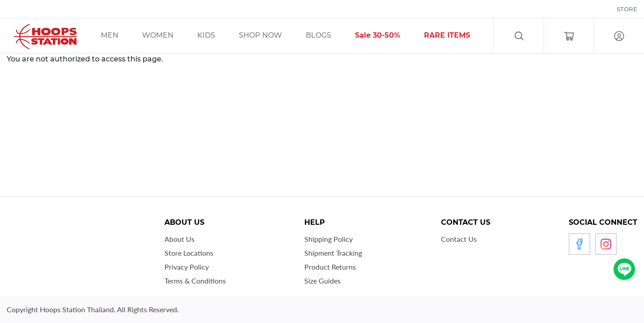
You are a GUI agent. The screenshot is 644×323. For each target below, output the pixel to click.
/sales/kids (218, 36)
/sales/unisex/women (169, 36)
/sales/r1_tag (458, 36)
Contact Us (459, 239)
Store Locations (189, 253)
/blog (330, 36)
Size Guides (322, 281)
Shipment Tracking (333, 253)
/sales (272, 36)
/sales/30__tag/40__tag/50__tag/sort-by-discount (389, 36)
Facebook (579, 244)
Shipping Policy (328, 239)
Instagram (606, 244)
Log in (619, 36)
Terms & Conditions (195, 281)
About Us (179, 239)
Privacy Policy (187, 267)
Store (627, 9)
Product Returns (330, 267)
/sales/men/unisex (121, 36)
